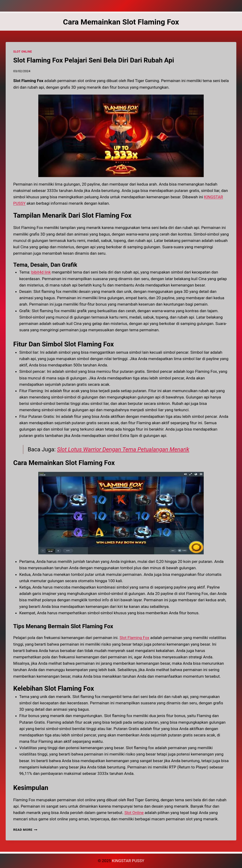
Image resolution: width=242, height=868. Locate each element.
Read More (25, 830)
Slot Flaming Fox (134, 638)
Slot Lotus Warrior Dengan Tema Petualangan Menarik (123, 449)
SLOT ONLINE (23, 52)
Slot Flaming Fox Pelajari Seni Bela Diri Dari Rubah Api (94, 60)
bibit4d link (41, 272)
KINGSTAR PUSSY (128, 861)
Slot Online (134, 813)
